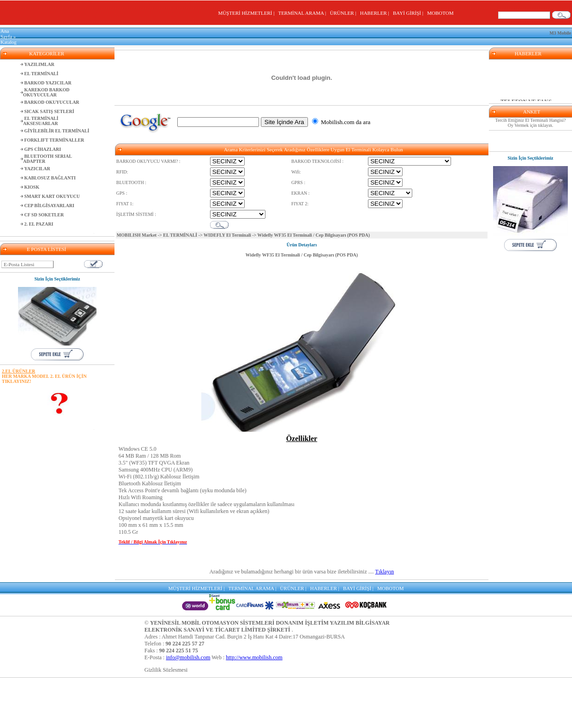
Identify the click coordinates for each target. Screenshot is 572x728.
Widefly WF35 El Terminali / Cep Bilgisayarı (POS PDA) (302, 255)
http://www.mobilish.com (254, 657)
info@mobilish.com (188, 657)
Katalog (9, 42)
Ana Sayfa (6, 34)
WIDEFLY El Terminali (228, 235)
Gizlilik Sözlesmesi (166, 670)
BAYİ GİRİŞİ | (409, 13)
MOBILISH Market (137, 235)
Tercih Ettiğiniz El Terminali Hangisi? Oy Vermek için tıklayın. (531, 123)
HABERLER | (376, 13)
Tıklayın (385, 572)
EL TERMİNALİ (180, 235)
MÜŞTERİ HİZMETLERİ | (247, 13)
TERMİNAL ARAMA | (303, 13)
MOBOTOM (440, 13)
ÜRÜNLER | (344, 13)
